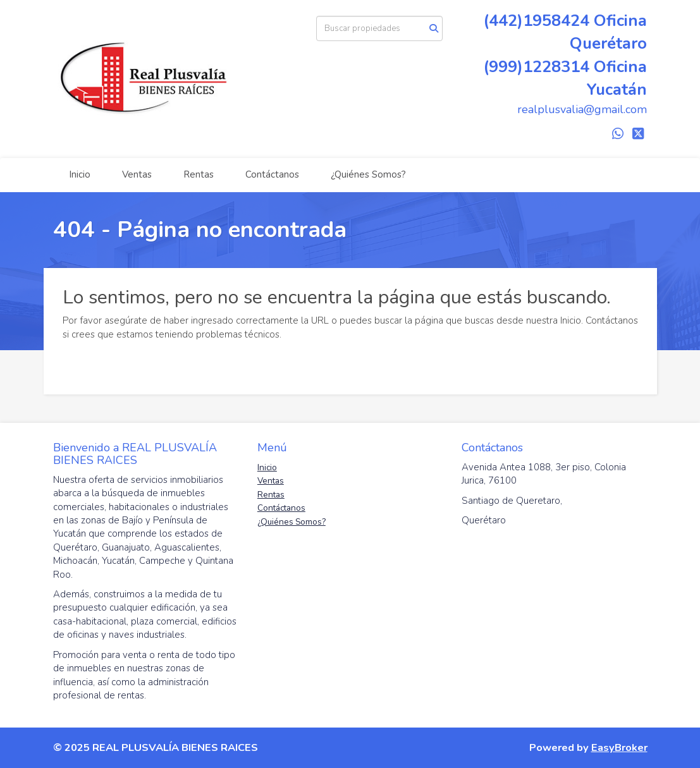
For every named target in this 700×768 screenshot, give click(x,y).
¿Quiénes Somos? (368, 174)
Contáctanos (272, 174)
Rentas (199, 174)
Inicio (80, 174)
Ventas (137, 174)
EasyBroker (619, 747)
